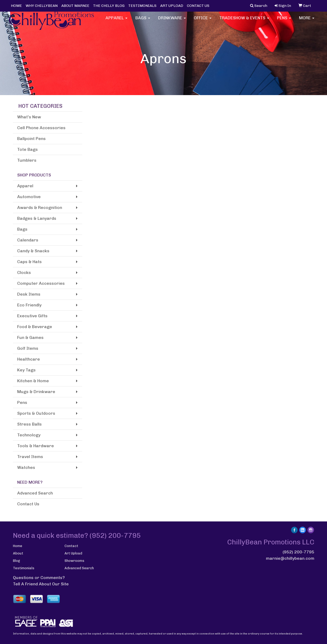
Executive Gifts (32, 316)
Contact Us (28, 504)
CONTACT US (198, 6)
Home (18, 546)
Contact (71, 546)
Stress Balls (29, 424)
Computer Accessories (41, 283)
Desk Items (29, 294)
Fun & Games (30, 337)
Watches (26, 467)
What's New (29, 117)
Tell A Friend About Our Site (41, 584)
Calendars (28, 240)
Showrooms (74, 561)
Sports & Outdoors (36, 413)
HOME (16, 6)
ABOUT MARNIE (75, 6)
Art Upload (73, 553)
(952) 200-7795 (298, 552)
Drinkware (172, 21)
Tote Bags (27, 149)
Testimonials (24, 568)
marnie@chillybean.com (290, 558)
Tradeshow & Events (244, 21)
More (307, 21)
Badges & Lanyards (37, 218)
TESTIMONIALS (142, 6)
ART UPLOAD (172, 6)
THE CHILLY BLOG (109, 6)
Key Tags (26, 370)
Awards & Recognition (40, 207)
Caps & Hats (29, 262)
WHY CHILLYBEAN (42, 6)
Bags (143, 21)
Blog (17, 561)
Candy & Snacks (33, 251)
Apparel (116, 21)
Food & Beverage (35, 327)
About (18, 553)
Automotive (29, 197)
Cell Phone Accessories (41, 128)
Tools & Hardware (36, 446)
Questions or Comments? (39, 578)
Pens (284, 21)
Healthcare (29, 359)
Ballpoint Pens (31, 139)
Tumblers (27, 160)
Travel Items (30, 457)
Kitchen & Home (33, 381)
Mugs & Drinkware (36, 392)
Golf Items (28, 348)
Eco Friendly (29, 305)
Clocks (24, 272)
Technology (29, 435)
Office (203, 21)
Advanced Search (35, 493)
